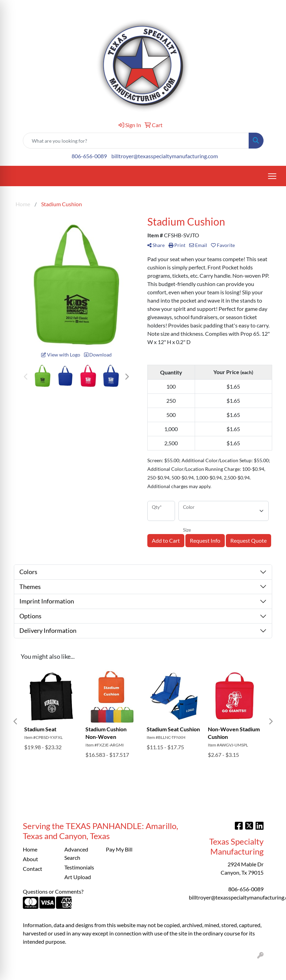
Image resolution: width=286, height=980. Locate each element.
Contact (33, 869)
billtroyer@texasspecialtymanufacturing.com (165, 156)
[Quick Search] (136, 141)
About (30, 859)
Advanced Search (76, 853)
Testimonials (79, 867)
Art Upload (78, 877)
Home (30, 849)
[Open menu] (272, 176)
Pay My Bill (119, 849)
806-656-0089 (89, 156)
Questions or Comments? (53, 891)
